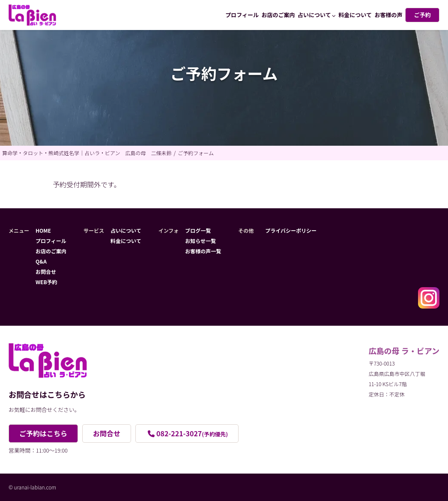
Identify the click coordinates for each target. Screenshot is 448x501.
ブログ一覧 (198, 230)
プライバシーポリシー (291, 230)
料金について (355, 15)
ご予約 (422, 15)
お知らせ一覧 (200, 241)
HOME (43, 230)
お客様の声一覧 (203, 251)
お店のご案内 (278, 15)
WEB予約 (46, 282)
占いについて (314, 15)
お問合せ (46, 271)
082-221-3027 (192, 433)
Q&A (41, 261)
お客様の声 (388, 15)
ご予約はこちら (43, 433)
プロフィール (242, 15)
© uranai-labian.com (32, 487)
